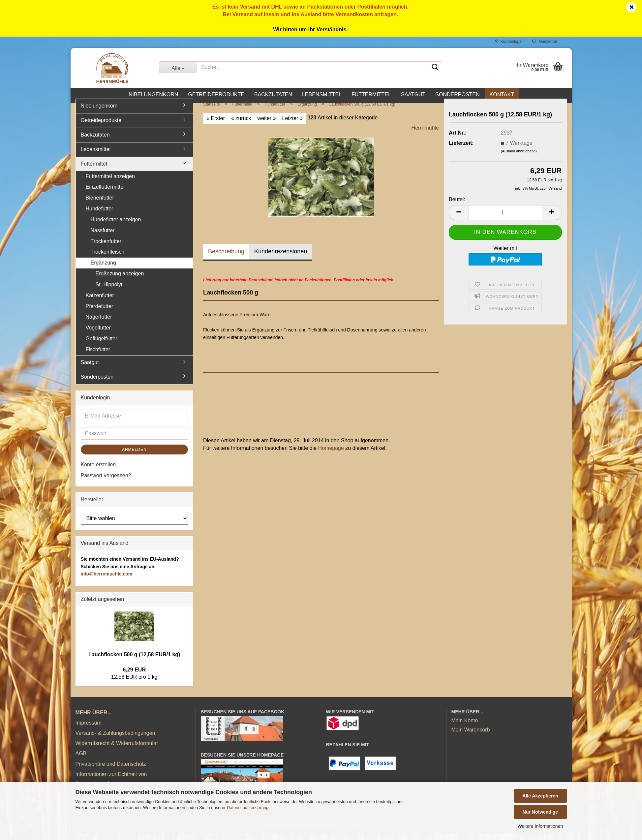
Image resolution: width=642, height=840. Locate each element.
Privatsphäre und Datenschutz (111, 771)
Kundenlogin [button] (508, 42)
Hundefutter (100, 216)
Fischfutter (98, 357)
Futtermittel (371, 94)
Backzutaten (273, 94)
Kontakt (502, 94)
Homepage (331, 455)
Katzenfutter (100, 303)
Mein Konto (465, 728)
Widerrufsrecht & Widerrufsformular (117, 750)
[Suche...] (178, 67)
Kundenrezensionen (281, 259)
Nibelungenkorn (153, 94)
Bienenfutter (100, 205)
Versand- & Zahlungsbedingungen (115, 740)
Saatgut (413, 94)
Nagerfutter (99, 324)
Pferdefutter (100, 313)
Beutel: (457, 207)
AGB (81, 761)
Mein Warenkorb (471, 737)
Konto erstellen (98, 472)
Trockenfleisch (108, 259)
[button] (459, 220)
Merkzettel (544, 42)
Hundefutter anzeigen (116, 227)
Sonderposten (457, 94)
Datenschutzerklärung (248, 808)
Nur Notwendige (540, 812)
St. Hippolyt (109, 292)
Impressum (89, 730)
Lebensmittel (322, 94)
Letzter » (292, 125)
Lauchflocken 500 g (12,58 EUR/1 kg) (134, 662)
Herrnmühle (425, 135)
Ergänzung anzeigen (120, 281)
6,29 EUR (134, 677)
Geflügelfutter (102, 346)
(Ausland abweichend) (519, 158)
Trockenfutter (106, 249)
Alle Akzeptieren (540, 796)
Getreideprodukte (216, 94)
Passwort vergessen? (106, 483)
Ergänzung (103, 270)
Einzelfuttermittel (105, 194)
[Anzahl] (505, 220)
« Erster (216, 125)
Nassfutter (103, 238)
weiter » (266, 125)
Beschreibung (226, 259)
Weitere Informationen (540, 826)
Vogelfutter (98, 335)
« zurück (241, 125)
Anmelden (134, 457)
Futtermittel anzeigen (110, 184)
